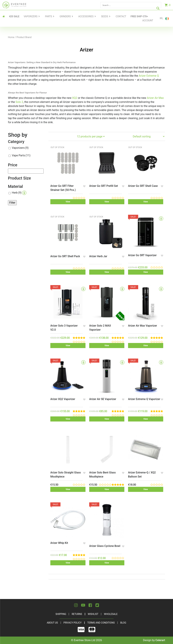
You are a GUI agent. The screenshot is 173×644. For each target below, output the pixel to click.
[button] (84, 186)
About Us (52, 623)
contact (121, 16)
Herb (19, 193)
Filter (12, 203)
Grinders (65, 16)
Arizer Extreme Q (149, 76)
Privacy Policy (73, 623)
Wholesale (111, 614)
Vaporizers (31, 16)
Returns (77, 614)
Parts (49, 16)
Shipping (61, 614)
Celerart (160, 640)
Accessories (86, 16)
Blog (123, 623)
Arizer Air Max (155, 98)
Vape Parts (21, 155)
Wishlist (93, 614)
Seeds (105, 16)
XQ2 (75, 98)
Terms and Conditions (101, 623)
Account (148, 20)
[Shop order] (149, 136)
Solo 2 (19, 102)
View (68, 202)
